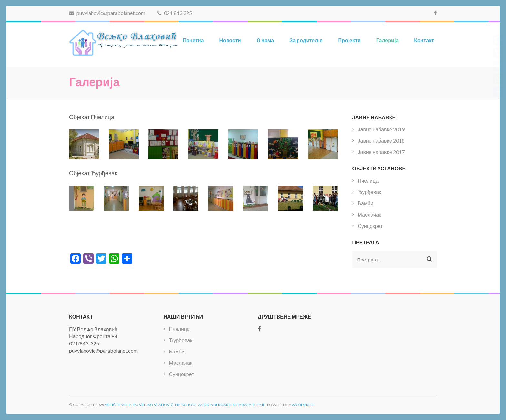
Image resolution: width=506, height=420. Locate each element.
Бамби (366, 203)
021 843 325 (175, 13)
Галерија (388, 40)
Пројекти (349, 40)
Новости (230, 40)
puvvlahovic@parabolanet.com (107, 13)
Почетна (193, 40)
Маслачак (370, 215)
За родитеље (306, 40)
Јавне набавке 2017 (381, 152)
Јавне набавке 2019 (381, 129)
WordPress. (304, 405)
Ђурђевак (370, 192)
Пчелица (368, 181)
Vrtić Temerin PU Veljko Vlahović (139, 405)
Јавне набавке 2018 (381, 141)
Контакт (424, 40)
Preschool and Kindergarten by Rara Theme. (221, 405)
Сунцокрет (370, 226)
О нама (265, 40)
